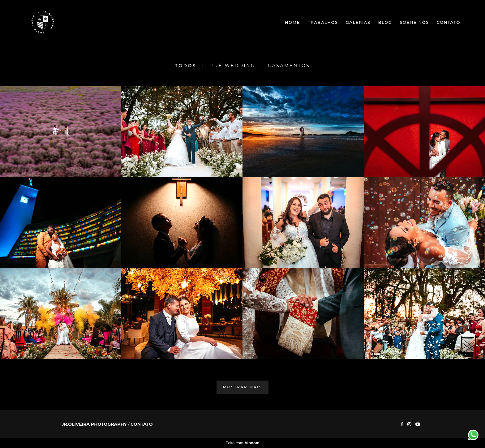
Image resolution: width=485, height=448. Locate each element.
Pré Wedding (233, 66)
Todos (186, 66)
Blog (385, 22)
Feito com (242, 443)
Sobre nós (414, 22)
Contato (449, 22)
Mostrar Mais (243, 387)
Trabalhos (323, 22)
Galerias (358, 22)
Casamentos (289, 66)
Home (292, 22)
